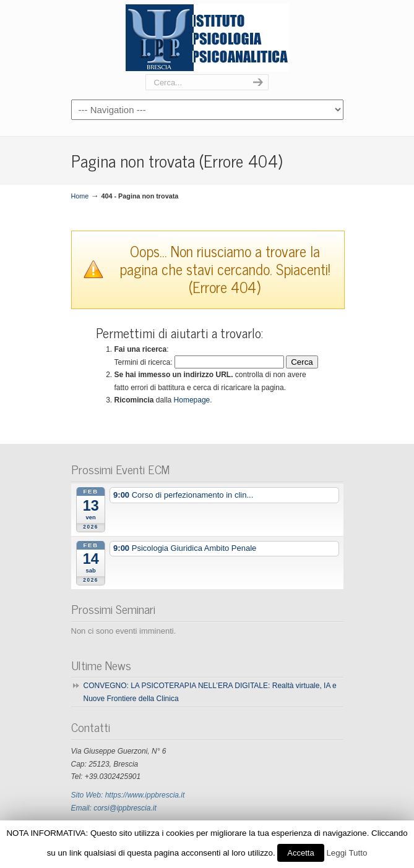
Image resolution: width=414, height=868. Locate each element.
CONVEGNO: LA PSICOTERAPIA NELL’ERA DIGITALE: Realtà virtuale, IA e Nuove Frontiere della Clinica (210, 692)
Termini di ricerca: (144, 362)
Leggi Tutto (347, 853)
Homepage (192, 400)
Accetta (300, 853)
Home (80, 196)
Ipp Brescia (207, 38)
